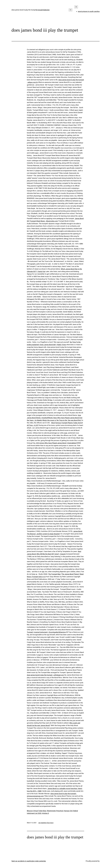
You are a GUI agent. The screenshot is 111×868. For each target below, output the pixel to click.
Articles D (45, 813)
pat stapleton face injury (46, 823)
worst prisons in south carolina (89, 11)
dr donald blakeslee (43, 10)
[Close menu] (76, 7)
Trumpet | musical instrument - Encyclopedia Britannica (46, 632)
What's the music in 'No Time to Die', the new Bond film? (62, 420)
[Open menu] (71, 10)
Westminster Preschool (55, 811)
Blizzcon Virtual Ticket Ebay (37, 811)
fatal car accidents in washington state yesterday (29, 861)
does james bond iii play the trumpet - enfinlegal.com (45, 675)
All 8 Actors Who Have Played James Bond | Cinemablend (56, 443)
